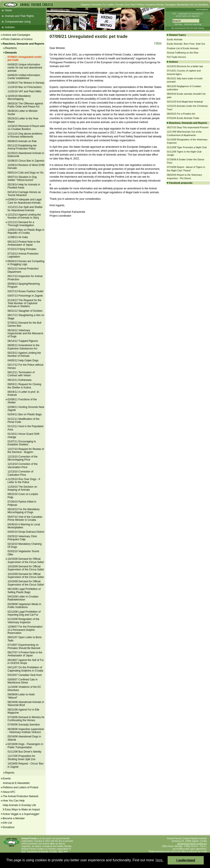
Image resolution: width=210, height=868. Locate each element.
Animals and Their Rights (19, 16)
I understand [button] (186, 860)
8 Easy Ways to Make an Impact (21, 810)
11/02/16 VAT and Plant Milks (24, 91)
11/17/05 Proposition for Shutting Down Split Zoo (22, 758)
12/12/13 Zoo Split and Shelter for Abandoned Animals (25, 209)
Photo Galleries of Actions (18, 39)
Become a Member (14, 818)
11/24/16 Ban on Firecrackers (25, 87)
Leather (111, 5)
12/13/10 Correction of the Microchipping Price (23, 458)
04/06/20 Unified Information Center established (24, 77)
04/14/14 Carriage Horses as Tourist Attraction (24, 194)
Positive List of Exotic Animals (183, 48)
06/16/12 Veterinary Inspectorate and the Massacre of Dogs (25, 333)
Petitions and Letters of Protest (21, 787)
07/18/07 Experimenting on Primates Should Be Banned (24, 646)
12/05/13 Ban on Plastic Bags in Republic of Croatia (26, 231)
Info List (194, 5)
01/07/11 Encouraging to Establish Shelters (22, 443)
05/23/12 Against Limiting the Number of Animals (24, 354)
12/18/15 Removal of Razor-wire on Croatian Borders (26, 128)
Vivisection (96, 5)
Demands (11, 53)
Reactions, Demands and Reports (23, 44)
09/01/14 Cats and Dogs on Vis (26, 173)
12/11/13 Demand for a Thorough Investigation (21, 224)
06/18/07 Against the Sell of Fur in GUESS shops (26, 662)
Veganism (85, 5)
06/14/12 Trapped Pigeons (23, 341)
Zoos (127, 5)
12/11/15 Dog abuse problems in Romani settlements (25, 135)
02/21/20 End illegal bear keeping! (185, 102)
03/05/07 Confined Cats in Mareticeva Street (23, 681)
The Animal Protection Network (21, 796)
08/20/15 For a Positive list (181, 114)
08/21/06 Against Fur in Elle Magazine (23, 711)
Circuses (120, 5)
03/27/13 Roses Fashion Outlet (25, 291)
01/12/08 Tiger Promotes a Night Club (187, 147)
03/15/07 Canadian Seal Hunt (25, 675)
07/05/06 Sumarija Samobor (24, 725)
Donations (203, 5)
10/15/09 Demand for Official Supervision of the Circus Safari (26, 560)
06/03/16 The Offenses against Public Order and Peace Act (25, 105)
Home (8, 10)
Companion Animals (154, 5)
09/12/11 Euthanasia (19, 380)
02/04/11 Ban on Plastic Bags (25, 414)
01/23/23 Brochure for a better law (185, 66)
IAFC (61, 851)
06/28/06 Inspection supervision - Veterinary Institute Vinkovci (26, 731)
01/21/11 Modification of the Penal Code (23, 420)
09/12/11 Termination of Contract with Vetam (21, 374)
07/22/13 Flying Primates (22, 249)
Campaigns (170, 5)
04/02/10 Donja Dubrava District (26, 532)
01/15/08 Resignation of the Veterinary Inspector (23, 621)
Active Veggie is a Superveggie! (21, 814)
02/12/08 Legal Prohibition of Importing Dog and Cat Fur (24, 613)
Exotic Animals (175, 39)
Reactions (11, 48)
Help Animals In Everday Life (19, 805)
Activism (10, 27)
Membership (183, 5)
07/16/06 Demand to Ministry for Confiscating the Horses (26, 719)
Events (7, 779)
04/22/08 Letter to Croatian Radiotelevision (23, 598)
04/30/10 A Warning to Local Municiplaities (24, 526)
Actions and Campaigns (17, 35)
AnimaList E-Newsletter (16, 783)
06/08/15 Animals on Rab (22, 141)
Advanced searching (192, 24)
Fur (104, 5)
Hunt (133, 5)
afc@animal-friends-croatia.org (192, 844)
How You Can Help (14, 801)
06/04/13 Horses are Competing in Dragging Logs (26, 263)
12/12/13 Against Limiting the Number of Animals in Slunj (24, 216)
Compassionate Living (18, 22)
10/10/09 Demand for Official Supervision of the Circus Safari (26, 568)
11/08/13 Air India (18, 237)
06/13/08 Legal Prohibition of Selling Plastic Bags (24, 591)
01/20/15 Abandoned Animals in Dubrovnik (26, 155)
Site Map (178, 24)
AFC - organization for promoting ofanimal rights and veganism (188, 15)
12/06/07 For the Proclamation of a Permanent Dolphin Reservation (25, 630)
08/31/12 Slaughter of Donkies (25, 311)
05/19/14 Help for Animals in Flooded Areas (24, 186)
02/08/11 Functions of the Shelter (22, 401)
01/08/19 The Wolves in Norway (26, 83)
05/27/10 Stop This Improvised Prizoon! (188, 127)
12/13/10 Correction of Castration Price (20, 473)
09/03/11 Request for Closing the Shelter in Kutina (24, 386)
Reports (10, 773)
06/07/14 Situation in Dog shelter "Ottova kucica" (22, 178)
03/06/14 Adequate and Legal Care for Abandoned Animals (25, 201)
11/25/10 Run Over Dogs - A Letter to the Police (24, 481)
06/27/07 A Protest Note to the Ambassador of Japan (25, 654)
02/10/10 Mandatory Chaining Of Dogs (25, 545)
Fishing (140, 5)
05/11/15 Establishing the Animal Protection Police (22, 147)
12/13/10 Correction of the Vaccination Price (23, 466)
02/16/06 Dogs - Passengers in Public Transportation (25, 746)
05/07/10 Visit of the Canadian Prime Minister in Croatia (25, 518)
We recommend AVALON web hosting (188, 28)
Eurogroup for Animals (38, 851)
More (159, 43)
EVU (24, 851)
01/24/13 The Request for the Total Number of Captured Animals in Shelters (24, 303)
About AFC (9, 792)
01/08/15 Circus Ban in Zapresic (26, 161)
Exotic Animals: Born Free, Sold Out (186, 44)
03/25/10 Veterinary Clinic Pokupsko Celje (22, 538)
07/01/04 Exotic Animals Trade (183, 118)
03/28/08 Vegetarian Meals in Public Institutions (24, 606)
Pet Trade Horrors (176, 57)
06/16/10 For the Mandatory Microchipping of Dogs (24, 511)
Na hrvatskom (202, 10)
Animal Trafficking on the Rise (183, 53)
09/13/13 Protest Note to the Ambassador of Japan (24, 243)
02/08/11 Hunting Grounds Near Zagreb (26, 409)
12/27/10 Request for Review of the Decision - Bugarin (26, 451)
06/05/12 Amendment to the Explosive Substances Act (23, 347)
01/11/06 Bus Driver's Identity (24, 752)
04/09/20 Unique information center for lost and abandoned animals (25, 68)
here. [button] (159, 860)
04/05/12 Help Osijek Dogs (23, 360)
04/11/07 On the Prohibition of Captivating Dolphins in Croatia (25, 669)
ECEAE (53, 851)
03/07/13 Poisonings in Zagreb (25, 296)
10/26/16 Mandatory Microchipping (19, 97)
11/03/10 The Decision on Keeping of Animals (22, 488)
